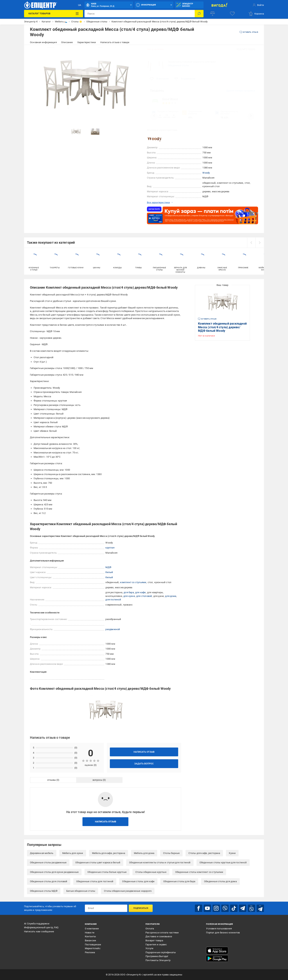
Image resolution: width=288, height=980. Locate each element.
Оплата (150, 929)
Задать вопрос (144, 764)
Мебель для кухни (73, 853)
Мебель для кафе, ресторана (109, 853)
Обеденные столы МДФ (44, 891)
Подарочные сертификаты (161, 952)
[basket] (256, 14)
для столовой (144, 596)
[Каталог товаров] (53, 14)
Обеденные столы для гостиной (95, 881)
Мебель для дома (144, 853)
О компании (92, 929)
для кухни (129, 596)
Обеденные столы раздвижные (48, 862)
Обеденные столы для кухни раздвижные (54, 872)
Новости (90, 933)
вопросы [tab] (97, 780)
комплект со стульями (133, 582)
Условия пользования (219, 929)
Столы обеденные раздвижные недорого (128, 891)
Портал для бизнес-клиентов (223, 933)
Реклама (90, 952)
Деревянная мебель (42, 853)
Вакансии (91, 940)
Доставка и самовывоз (159, 936)
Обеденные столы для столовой (49, 881)
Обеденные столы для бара (179, 881)
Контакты (90, 936)
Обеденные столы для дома (220, 881)
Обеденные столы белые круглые (107, 872)
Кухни (232, 853)
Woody (206, 173)
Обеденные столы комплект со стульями (199, 872)
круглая (110, 548)
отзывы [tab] (52, 780)
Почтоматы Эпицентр (158, 960)
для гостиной (113, 600)
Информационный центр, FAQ (41, 927)
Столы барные (171, 853)
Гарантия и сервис (156, 944)
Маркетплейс (93, 948)
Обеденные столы (178, 65)
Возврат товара (154, 940)
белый (109, 572)
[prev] (251, 243)
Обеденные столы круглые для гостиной (223, 862)
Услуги (149, 948)
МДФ (108, 567)
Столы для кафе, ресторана (204, 853)
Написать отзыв (144, 752)
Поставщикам (93, 944)
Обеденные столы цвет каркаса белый (98, 862)
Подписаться (141, 908)
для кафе (141, 592)
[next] (260, 243)
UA (80, 5)
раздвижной (113, 629)
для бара (129, 592)
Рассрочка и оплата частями (162, 933)
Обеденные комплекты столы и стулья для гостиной (160, 862)
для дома (171, 596)
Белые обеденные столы (81, 891)
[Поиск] (199, 14)
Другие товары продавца (241, 91)
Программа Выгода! (157, 956)
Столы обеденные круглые (151, 872)
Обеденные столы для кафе (138, 881)
